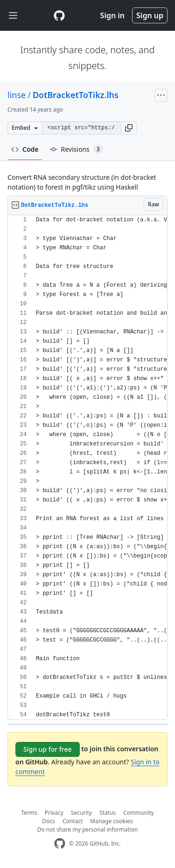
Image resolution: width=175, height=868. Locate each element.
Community (139, 813)
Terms (29, 813)
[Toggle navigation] (13, 16)
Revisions (77, 149)
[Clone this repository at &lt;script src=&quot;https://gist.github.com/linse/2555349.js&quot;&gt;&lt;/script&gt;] (81, 128)
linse (17, 95)
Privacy (54, 813)
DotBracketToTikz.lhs (76, 95)
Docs (49, 821)
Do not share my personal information (88, 829)
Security (81, 813)
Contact (73, 821)
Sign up (150, 15)
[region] (87, 468)
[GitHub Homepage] (60, 843)
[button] (129, 128)
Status (108, 813)
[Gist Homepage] (59, 15)
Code (25, 149)
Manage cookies (111, 821)
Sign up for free (48, 749)
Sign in (112, 15)
